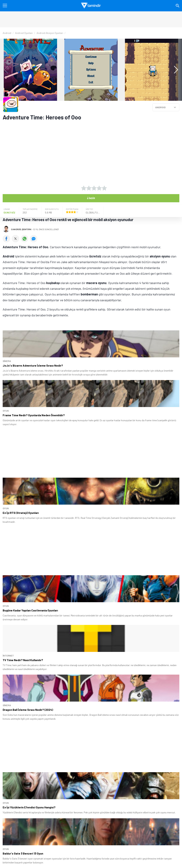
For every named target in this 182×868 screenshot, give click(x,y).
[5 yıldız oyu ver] (104, 188)
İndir (91, 198)
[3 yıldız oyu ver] (94, 188)
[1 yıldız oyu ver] (84, 188)
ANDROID (160, 107)
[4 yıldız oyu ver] (99, 188)
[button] (174, 70)
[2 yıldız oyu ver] (89, 188)
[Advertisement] (81, 150)
